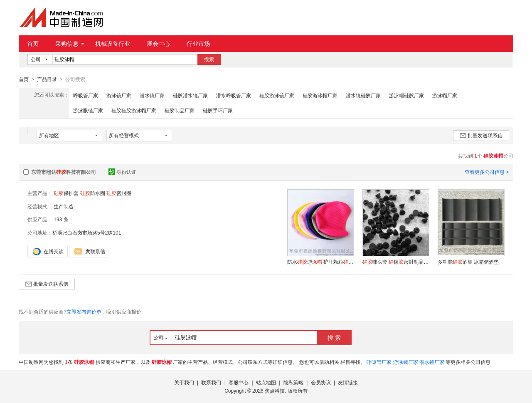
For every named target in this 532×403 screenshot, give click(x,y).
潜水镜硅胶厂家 (363, 95)
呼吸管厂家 (86, 95)
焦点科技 (275, 391)
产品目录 (47, 79)
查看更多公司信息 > (487, 172)
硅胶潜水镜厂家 (190, 95)
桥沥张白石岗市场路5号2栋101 (87, 232)
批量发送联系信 (481, 135)
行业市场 (198, 44)
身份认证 (122, 172)
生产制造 (64, 206)
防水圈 (93, 193)
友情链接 (348, 382)
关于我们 (184, 382)
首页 (33, 44)
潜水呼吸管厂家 (234, 95)
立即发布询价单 (84, 312)
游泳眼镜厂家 (88, 110)
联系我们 (211, 382)
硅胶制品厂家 (180, 110)
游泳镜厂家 (119, 95)
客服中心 (239, 382)
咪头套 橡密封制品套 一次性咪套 (396, 262)
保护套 (66, 193)
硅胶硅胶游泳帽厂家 (134, 110)
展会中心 (158, 44)
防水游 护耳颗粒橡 (320, 262)
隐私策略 (293, 382)
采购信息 (70, 44)
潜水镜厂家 (152, 95)
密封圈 (119, 193)
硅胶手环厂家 (218, 110)
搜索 (209, 59)
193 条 (61, 219)
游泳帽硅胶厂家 (406, 95)
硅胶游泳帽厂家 (320, 95)
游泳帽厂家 (445, 95)
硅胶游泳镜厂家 (277, 95)
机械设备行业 (113, 44)
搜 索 (334, 337)
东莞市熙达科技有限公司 (64, 172)
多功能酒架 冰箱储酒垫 (468, 262)
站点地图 (266, 382)
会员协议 (321, 382)
